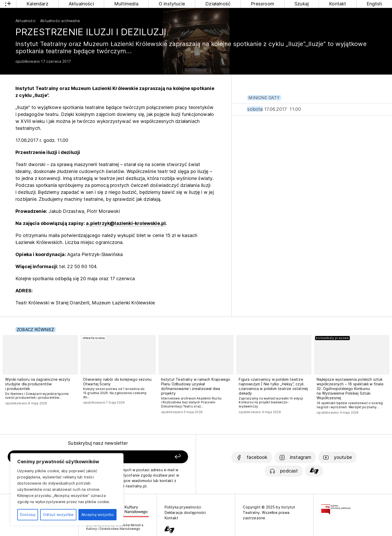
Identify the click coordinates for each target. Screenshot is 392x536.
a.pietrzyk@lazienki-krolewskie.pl (126, 223)
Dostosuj (28, 515)
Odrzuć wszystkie (58, 515)
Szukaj (302, 4)
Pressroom (262, 4)
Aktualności (81, 4)
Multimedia (126, 4)
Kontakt (337, 4)
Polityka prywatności (183, 507)
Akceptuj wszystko (97, 515)
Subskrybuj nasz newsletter (98, 443)
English (374, 4)
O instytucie (172, 4)
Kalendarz (37, 4)
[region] (67, 489)
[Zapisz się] (152, 457)
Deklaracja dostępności (185, 512)
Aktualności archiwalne (60, 21)
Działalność (218, 4)
